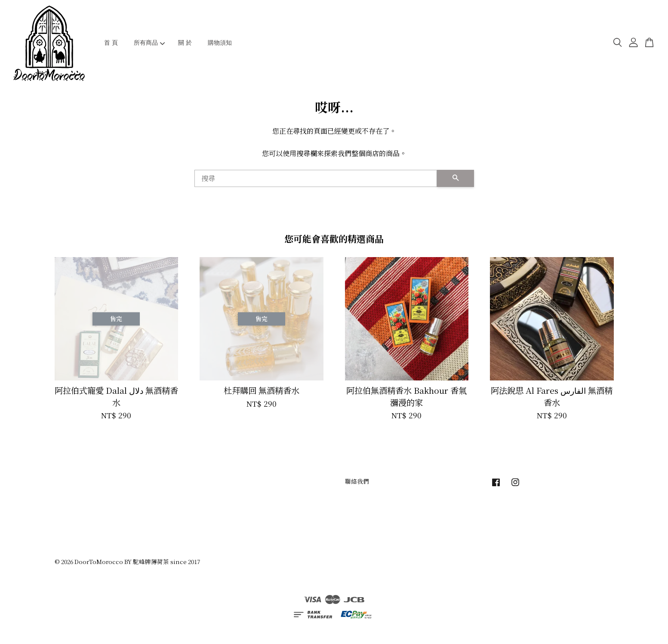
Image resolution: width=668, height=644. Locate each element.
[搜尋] (316, 178)
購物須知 (220, 43)
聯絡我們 (357, 481)
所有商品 (149, 43)
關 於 (185, 43)
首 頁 (111, 43)
